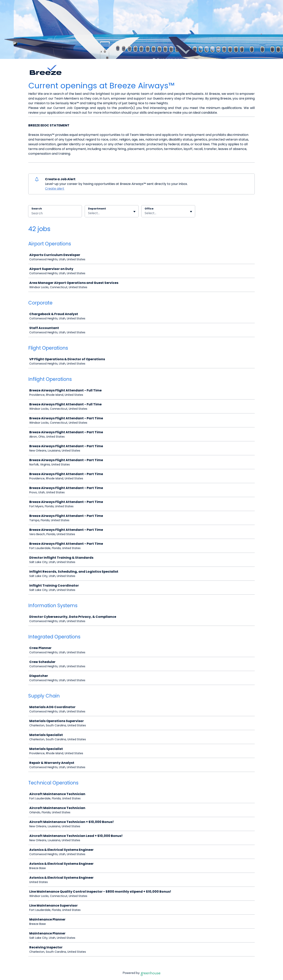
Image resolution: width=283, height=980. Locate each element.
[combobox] (88, 213)
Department (97, 209)
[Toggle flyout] (134, 212)
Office (149, 209)
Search (37, 209)
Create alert (55, 189)
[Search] (55, 214)
